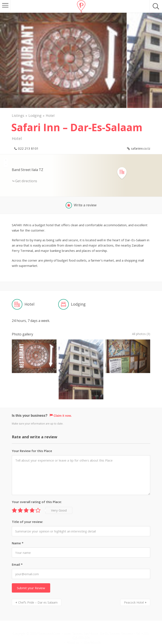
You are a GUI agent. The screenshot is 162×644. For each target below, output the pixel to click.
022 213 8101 (28, 148)
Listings (18, 116)
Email (17, 549)
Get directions (26, 181)
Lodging (35, 116)
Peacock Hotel (134, 587)
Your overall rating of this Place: (37, 486)
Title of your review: (27, 506)
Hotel (50, 116)
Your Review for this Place (32, 435)
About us (73, 627)
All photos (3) (140, 334)
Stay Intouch (92, 627)
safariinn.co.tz (141, 148)
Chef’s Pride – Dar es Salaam (38, 587)
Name (18, 528)
